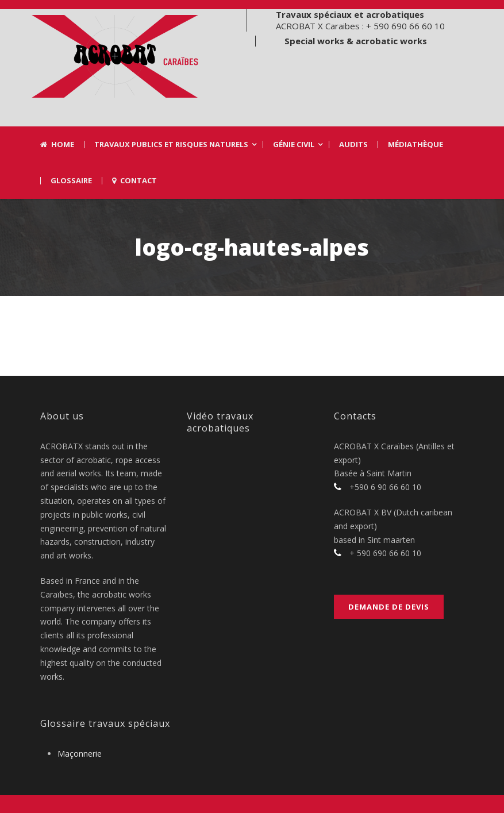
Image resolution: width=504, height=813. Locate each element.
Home (57, 145)
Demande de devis (389, 607)
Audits (353, 145)
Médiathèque (415, 145)
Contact (134, 181)
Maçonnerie (80, 754)
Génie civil (294, 145)
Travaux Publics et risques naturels (171, 145)
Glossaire (71, 181)
